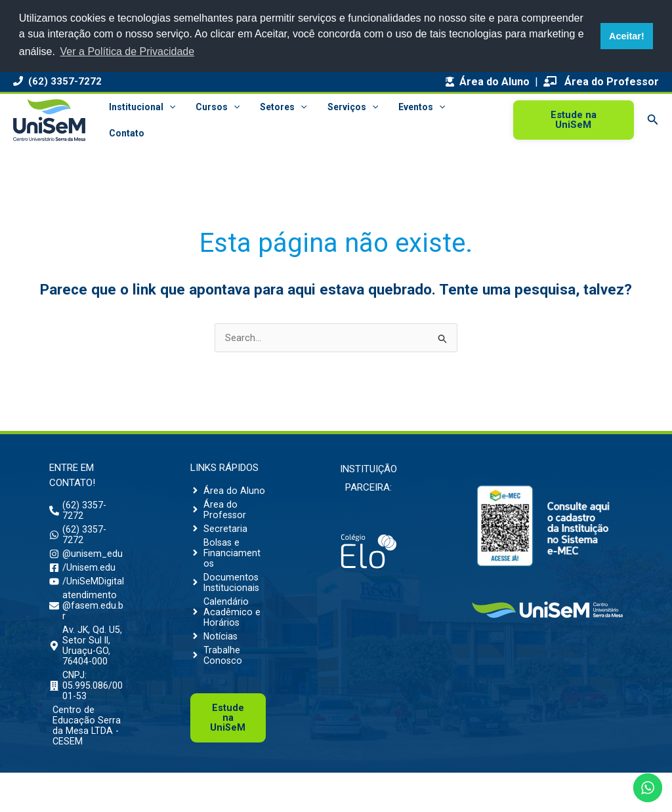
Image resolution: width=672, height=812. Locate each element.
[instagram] (87, 565)
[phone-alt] (87, 512)
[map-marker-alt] (87, 673)
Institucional (141, 107)
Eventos (413, 107)
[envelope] (87, 628)
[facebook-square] (83, 586)
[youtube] (87, 601)
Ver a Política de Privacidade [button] (128, 51)
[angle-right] (228, 491)
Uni (228, 742)
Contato (125, 133)
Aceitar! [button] (627, 36)
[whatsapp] (87, 538)
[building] (87, 718)
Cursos (214, 107)
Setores (279, 107)
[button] (168, 107)
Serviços (346, 107)
